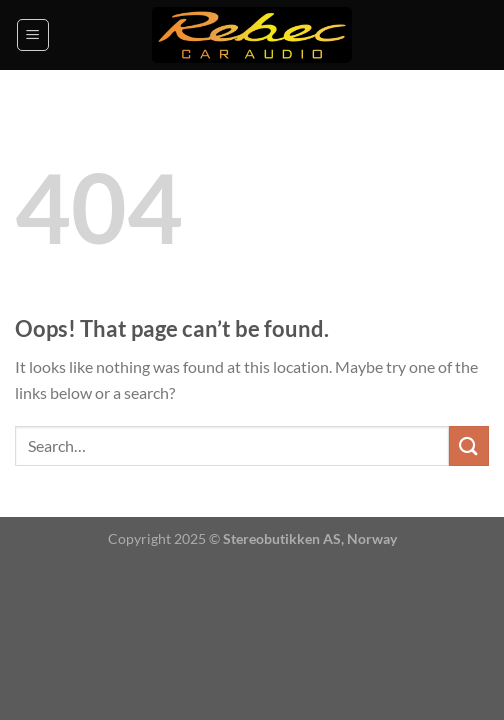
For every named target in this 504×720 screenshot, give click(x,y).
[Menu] (33, 35)
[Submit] (469, 445)
